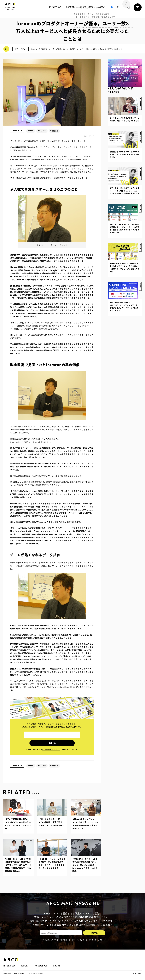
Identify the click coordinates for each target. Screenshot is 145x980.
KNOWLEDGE (140, 172)
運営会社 (6, 973)
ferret (27, 286)
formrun (38, 156)
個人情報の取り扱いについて (71, 939)
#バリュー (42, 131)
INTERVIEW (17, 131)
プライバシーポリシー (34, 973)
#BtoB (31, 131)
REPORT (140, 282)
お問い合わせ (18, 973)
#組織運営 (54, 131)
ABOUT (57, 965)
